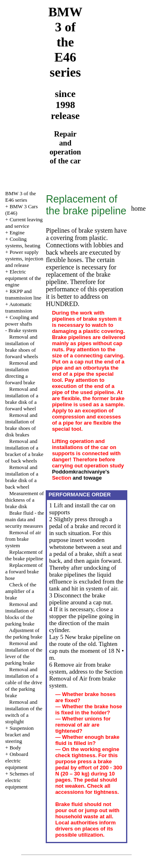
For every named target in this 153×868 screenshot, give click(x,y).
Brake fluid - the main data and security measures (25, 519)
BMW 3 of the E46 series (21, 197)
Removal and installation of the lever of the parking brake (24, 653)
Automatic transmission (19, 307)
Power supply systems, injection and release (24, 259)
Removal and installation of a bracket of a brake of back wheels (24, 451)
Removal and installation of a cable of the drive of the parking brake (24, 682)
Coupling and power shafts (22, 321)
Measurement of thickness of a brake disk (25, 500)
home (139, 208)
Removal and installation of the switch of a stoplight (24, 712)
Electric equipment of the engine (23, 278)
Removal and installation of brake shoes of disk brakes (21, 425)
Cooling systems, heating (23, 242)
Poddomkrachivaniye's (81, 472)
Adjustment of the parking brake (24, 633)
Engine (17, 232)
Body (15, 748)
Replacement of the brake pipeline (24, 555)
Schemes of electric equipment (20, 780)
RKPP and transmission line (23, 294)
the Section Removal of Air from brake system (86, 679)
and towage (87, 478)
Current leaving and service (24, 223)
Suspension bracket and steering (20, 735)
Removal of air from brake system (23, 539)
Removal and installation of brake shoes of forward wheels (22, 347)
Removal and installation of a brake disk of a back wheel (22, 477)
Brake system (22, 330)
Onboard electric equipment (17, 761)
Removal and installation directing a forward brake (21, 373)
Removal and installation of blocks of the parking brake (21, 614)
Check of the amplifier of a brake (21, 591)
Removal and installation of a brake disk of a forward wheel (22, 399)
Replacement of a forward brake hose (24, 572)
